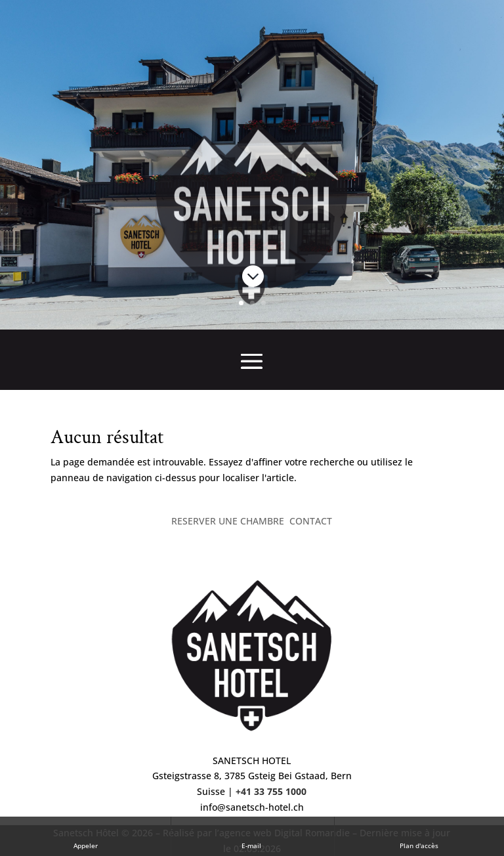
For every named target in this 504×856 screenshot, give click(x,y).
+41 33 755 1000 (271, 791)
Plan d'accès (419, 836)
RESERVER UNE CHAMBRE (228, 521)
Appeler (86, 836)
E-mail (252, 836)
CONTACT (311, 521)
